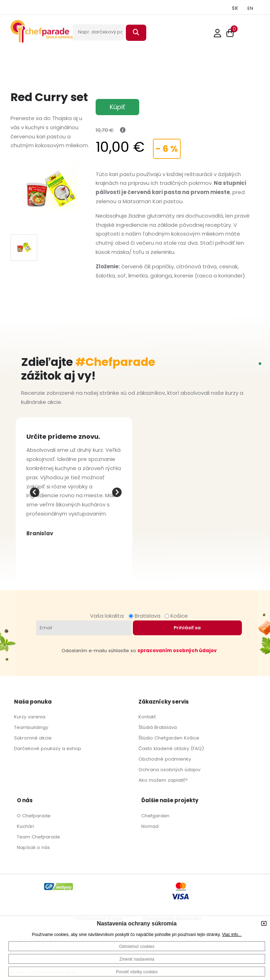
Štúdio (146, 738)
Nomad (150, 826)
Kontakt (147, 717)
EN (250, 8)
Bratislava (146, 616)
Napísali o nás (33, 847)
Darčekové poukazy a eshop (48, 748)
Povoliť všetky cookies (137, 972)
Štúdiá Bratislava (158, 727)
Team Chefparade (38, 837)
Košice (176, 616)
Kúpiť (117, 107)
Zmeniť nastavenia (137, 959)
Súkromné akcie (33, 738)
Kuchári (25, 826)
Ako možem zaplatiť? (163, 780)
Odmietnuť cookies (137, 947)
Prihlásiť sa (187, 628)
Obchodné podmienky (165, 759)
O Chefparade (34, 816)
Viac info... (232, 935)
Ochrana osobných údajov (169, 770)
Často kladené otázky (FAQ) (171, 748)
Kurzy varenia (30, 717)
